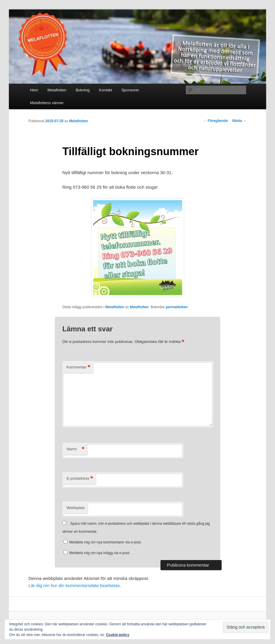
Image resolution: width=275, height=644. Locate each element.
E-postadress (80, 479)
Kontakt (106, 90)
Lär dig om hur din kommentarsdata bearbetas (74, 585)
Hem (34, 90)
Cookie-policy (118, 635)
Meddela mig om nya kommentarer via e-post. (106, 542)
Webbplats (75, 508)
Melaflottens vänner (47, 103)
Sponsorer (130, 90)
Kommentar (78, 367)
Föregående (216, 121)
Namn (75, 449)
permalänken (177, 307)
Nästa (239, 121)
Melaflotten (57, 90)
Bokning (83, 90)
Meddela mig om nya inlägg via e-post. (100, 553)
